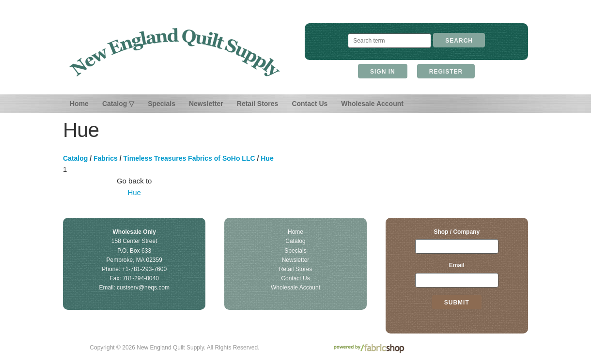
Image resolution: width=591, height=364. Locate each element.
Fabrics (106, 158)
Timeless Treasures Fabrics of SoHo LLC (189, 158)
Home (79, 104)
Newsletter (206, 104)
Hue (267, 158)
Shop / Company (457, 232)
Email (457, 265)
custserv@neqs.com (143, 288)
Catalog (75, 158)
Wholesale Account (372, 104)
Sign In (383, 72)
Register (446, 72)
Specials (162, 104)
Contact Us (310, 104)
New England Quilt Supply (175, 52)
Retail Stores (258, 104)
